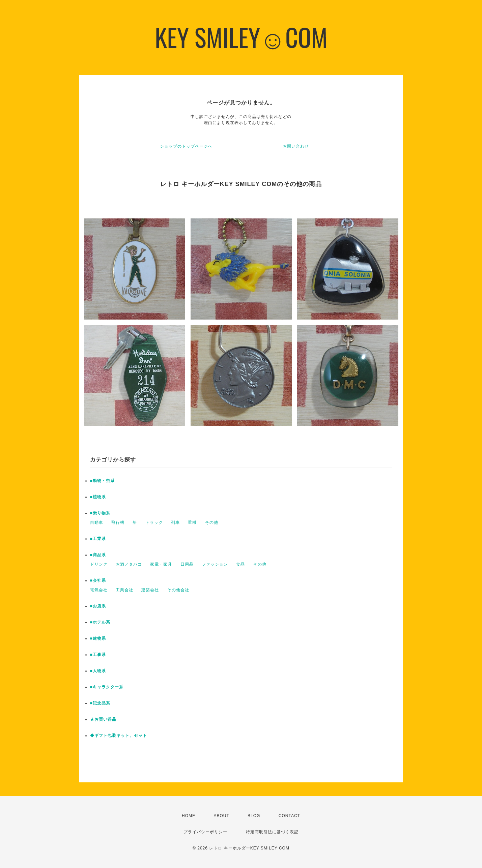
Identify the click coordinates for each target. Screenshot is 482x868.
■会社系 (98, 580)
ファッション (215, 564)
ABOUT (221, 816)
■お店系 (98, 606)
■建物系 (98, 638)
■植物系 (98, 497)
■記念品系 (100, 703)
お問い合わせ (296, 146)
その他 (212, 522)
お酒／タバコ (129, 564)
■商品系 (98, 555)
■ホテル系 (100, 622)
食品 (240, 564)
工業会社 (124, 590)
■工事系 (98, 655)
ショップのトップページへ (186, 146)
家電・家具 (161, 564)
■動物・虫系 (102, 481)
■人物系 (98, 671)
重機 (192, 522)
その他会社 (178, 590)
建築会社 (150, 590)
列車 (175, 522)
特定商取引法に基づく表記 (272, 832)
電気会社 (99, 590)
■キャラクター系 (107, 687)
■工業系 (98, 539)
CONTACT (289, 816)
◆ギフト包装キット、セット (119, 736)
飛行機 (118, 522)
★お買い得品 (103, 719)
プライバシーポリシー (205, 832)
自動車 (97, 522)
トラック (154, 522)
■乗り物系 (100, 513)
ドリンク (99, 564)
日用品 (187, 564)
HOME (189, 816)
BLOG (254, 816)
